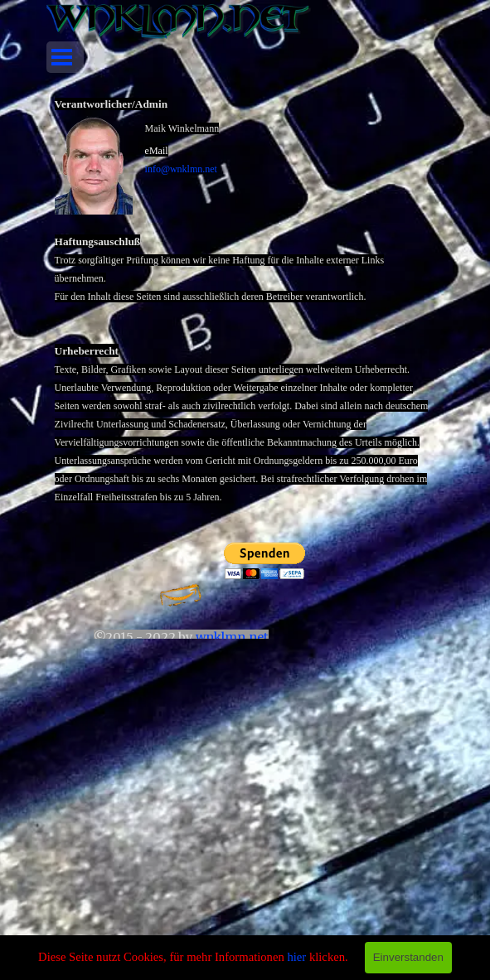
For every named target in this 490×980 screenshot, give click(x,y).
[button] (100, 165)
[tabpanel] (245, 312)
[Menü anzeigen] (62, 57)
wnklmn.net (232, 637)
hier (296, 957)
